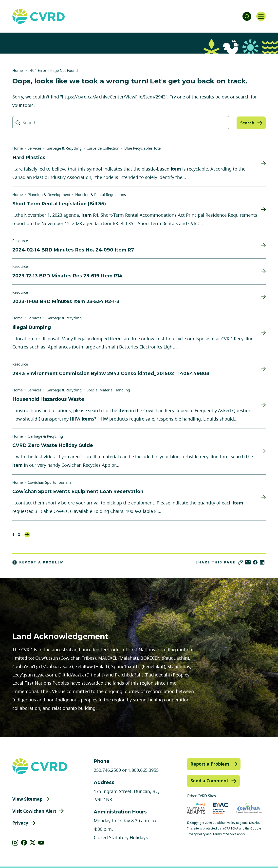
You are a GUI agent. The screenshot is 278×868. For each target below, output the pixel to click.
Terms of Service (224, 834)
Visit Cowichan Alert (34, 811)
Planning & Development (49, 194)
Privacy (20, 823)
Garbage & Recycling (64, 148)
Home (18, 70)
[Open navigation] (261, 16)
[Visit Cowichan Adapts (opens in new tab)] (196, 808)
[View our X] (33, 843)
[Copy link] (240, 562)
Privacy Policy (196, 834)
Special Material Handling (108, 390)
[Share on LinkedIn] (262, 562)
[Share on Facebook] (255, 562)
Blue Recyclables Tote (142, 148)
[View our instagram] (15, 843)
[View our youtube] (41, 843)
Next (27, 535)
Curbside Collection (103, 148)
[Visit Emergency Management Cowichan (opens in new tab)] (221, 808)
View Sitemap (27, 799)
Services (35, 148)
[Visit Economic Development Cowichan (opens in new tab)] (249, 808)
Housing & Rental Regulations (101, 194)
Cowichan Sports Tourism (49, 482)
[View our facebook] (24, 843)
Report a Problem (38, 562)
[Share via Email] (248, 562)
